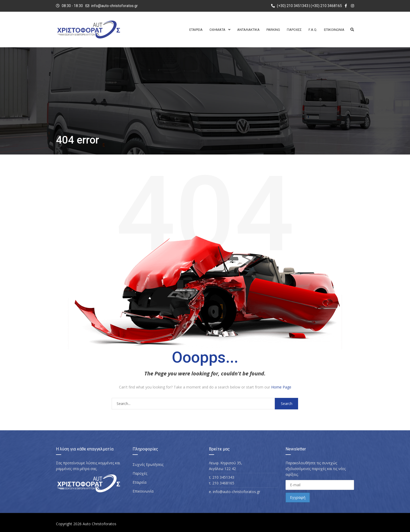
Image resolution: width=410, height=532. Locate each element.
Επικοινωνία (143, 491)
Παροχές (140, 473)
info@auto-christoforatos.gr (115, 6)
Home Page (281, 387)
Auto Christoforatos (99, 524)
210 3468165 (223, 483)
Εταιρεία (139, 482)
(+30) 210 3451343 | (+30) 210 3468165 (307, 6)
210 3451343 (223, 477)
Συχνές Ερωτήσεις (148, 464)
